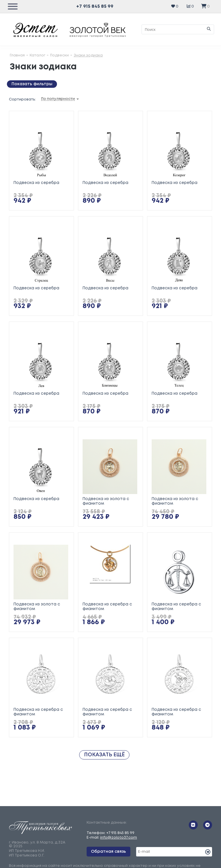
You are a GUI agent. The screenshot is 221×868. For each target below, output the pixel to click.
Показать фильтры (32, 84)
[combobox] (69, 99)
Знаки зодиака (88, 55)
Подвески (59, 55)
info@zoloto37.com (119, 838)
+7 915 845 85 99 (95, 6)
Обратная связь (108, 852)
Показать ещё (104, 755)
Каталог (37, 55)
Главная (17, 55)
